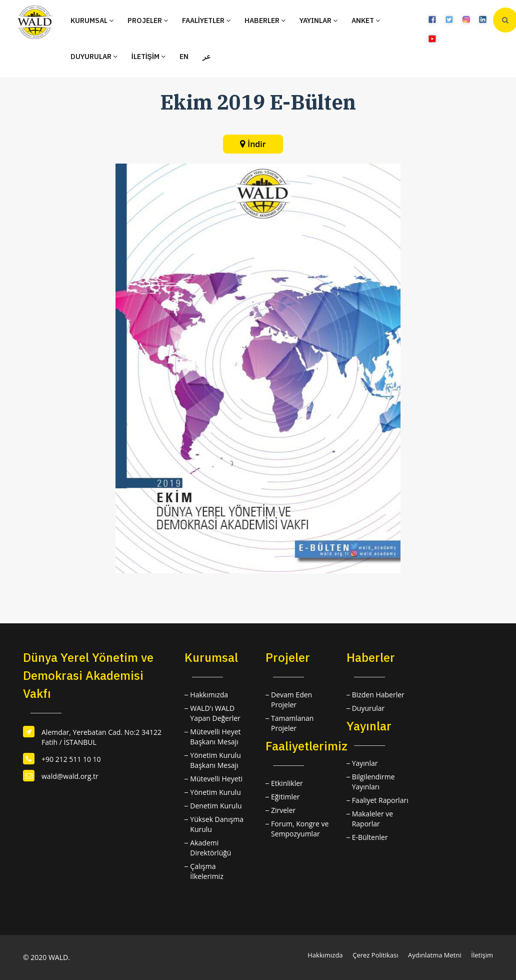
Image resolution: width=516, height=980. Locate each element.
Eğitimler (285, 797)
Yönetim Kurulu (215, 792)
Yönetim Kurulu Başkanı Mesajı (215, 760)
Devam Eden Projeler (291, 700)
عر (206, 57)
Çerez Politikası (375, 955)
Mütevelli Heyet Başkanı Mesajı (215, 737)
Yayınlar (365, 763)
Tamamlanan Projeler (292, 723)
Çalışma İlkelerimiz (206, 871)
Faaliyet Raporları (380, 800)
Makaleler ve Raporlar (373, 819)
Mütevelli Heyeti (216, 779)
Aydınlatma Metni (435, 955)
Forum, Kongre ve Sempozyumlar (300, 829)
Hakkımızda (209, 695)
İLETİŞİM (148, 57)
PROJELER (148, 21)
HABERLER (265, 21)
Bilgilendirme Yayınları (373, 782)
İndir (256, 144)
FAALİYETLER (206, 21)
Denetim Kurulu (216, 806)
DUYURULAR (94, 57)
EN (184, 57)
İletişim (482, 955)
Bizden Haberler (378, 695)
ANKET (366, 21)
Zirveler (283, 810)
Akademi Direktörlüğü (210, 848)
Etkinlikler (287, 783)
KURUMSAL (92, 21)
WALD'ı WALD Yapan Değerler (215, 713)
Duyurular (368, 708)
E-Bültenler (370, 837)
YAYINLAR (318, 21)
